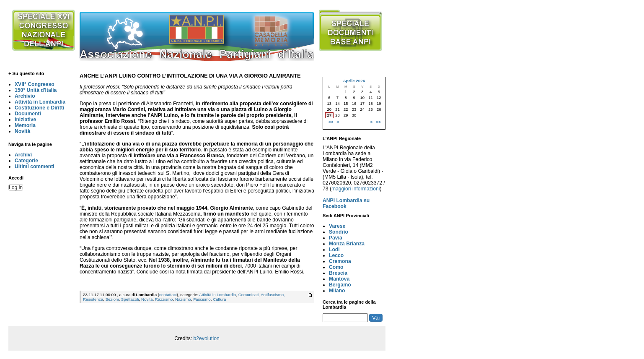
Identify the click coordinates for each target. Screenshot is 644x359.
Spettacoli (130, 299)
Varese (337, 226)
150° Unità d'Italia (36, 90)
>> (379, 122)
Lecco (336, 255)
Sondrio (339, 232)
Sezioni (112, 299)
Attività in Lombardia (40, 102)
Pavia (336, 238)
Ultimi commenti (35, 166)
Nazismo (183, 299)
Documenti (28, 114)
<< (331, 122)
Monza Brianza (347, 244)
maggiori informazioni (356, 189)
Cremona (340, 261)
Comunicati (249, 295)
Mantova (339, 279)
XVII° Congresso (35, 84)
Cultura (219, 299)
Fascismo (202, 299)
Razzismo (164, 299)
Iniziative (25, 120)
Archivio (25, 96)
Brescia (338, 273)
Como (336, 267)
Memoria (25, 125)
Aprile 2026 (354, 81)
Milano (337, 291)
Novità (22, 131)
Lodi (334, 250)
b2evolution (207, 338)
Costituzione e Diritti (39, 108)
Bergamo (340, 285)
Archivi (23, 155)
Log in (16, 187)
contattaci (168, 295)
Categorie (26, 161)
